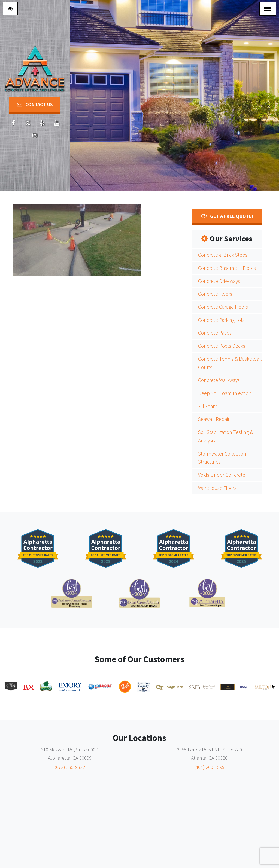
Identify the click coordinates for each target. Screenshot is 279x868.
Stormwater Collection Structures (222, 458)
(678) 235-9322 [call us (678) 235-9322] (70, 767)
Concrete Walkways (219, 380)
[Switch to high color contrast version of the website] (10, 9)
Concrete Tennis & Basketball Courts (230, 363)
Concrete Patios (215, 333)
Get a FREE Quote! (227, 216)
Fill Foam (208, 406)
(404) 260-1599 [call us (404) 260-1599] (209, 767)
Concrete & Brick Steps (223, 255)
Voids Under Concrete (222, 475)
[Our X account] (28, 123)
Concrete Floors (215, 294)
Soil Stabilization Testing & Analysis (226, 436)
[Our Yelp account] (42, 123)
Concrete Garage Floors (223, 307)
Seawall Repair (214, 419)
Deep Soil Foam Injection (225, 393)
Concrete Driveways (219, 281)
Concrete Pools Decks (222, 346)
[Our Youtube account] (57, 123)
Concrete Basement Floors (227, 268)
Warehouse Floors (217, 488)
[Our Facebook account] (13, 123)
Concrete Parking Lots (221, 320)
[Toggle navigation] (268, 9)
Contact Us (35, 104)
